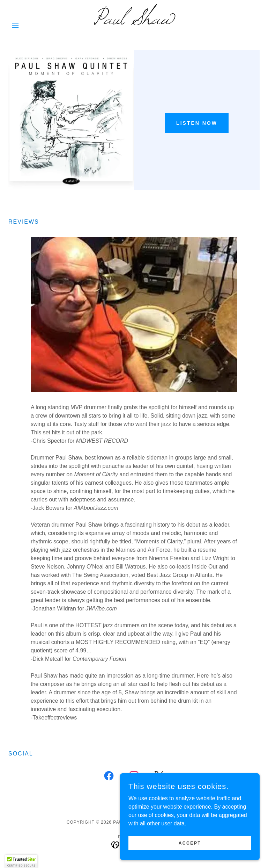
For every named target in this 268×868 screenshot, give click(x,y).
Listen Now (197, 123)
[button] (27, 25)
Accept (190, 843)
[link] (134, 22)
